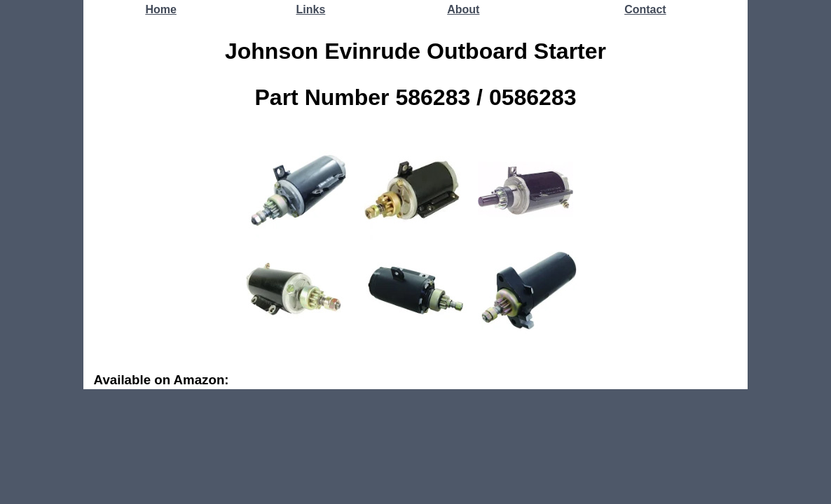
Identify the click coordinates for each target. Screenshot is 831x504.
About (463, 9)
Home (160, 9)
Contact (645, 9)
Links (311, 9)
